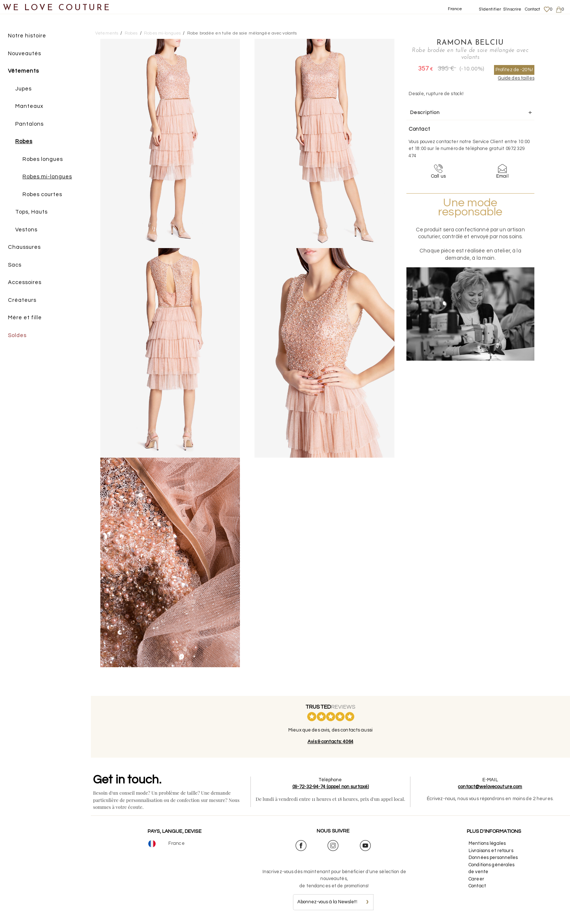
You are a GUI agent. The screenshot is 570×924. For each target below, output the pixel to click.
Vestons (26, 230)
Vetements (107, 33)
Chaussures (24, 247)
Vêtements (23, 71)
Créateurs (22, 300)
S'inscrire (512, 9)
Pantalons (29, 124)
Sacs (15, 265)
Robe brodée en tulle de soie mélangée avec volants (242, 33)
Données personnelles (493, 858)
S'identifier (490, 9)
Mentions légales (487, 843)
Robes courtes (42, 194)
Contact (533, 9)
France (455, 9)
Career (476, 879)
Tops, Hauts (31, 212)
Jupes (23, 89)
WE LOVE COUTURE (57, 8)
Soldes (17, 335)
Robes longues (43, 159)
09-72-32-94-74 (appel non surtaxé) (330, 787)
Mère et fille (25, 318)
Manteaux (29, 106)
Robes (24, 141)
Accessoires (25, 282)
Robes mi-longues (47, 177)
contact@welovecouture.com (490, 787)
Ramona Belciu (470, 43)
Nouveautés (25, 54)
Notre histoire (27, 36)
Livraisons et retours (491, 851)
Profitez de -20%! (514, 70)
